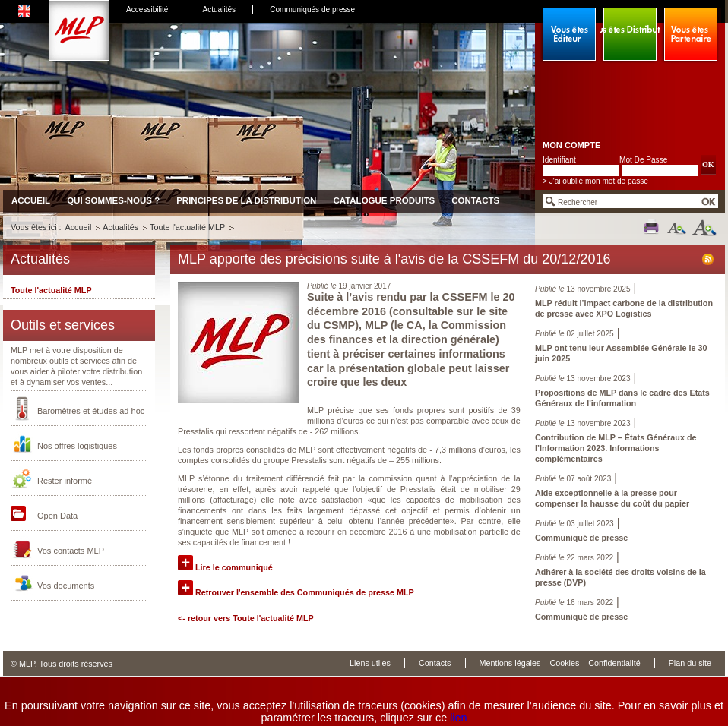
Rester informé (65, 481)
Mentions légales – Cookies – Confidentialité (560, 663)
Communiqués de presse (312, 9)
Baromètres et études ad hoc (91, 411)
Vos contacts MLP (71, 551)
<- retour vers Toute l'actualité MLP (246, 618)
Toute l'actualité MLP (187, 227)
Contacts (475, 200)
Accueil (31, 200)
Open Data (57, 516)
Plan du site (690, 663)
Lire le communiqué (225, 567)
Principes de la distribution (246, 200)
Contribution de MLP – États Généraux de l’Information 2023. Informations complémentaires (616, 448)
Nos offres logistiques (77, 446)
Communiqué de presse (581, 538)
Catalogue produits (384, 200)
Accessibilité (147, 9)
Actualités (219, 9)
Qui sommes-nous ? (113, 200)
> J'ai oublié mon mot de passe (595, 181)
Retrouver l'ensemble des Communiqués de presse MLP (296, 592)
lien (458, 718)
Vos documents (66, 586)
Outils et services (63, 325)
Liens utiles (370, 663)
